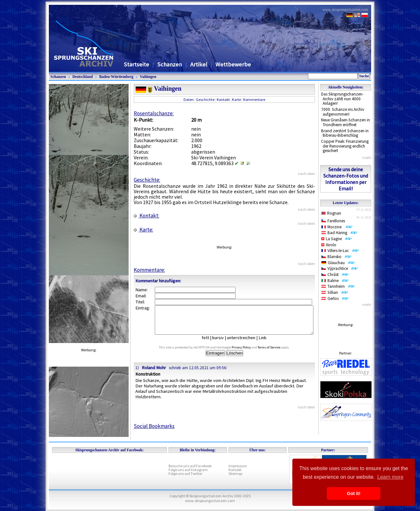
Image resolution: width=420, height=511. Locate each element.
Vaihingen (148, 77)
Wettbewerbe (233, 64)
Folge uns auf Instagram (188, 470)
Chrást (335, 275)
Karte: (143, 230)
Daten (189, 99)
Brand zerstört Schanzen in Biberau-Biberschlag (345, 133)
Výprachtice (340, 268)
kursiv (223, 343)
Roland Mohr (154, 373)
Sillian (335, 292)
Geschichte (205, 99)
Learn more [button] (390, 477)
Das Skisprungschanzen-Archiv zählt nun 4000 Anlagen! (342, 99)
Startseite (136, 64)
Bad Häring (339, 233)
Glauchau (338, 263)
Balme (335, 281)
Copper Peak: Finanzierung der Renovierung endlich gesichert (345, 146)
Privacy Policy (249, 353)
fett (210, 343)
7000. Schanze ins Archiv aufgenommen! (343, 112)
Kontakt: (146, 216)
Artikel (199, 64)
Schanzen (170, 64)
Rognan (331, 213)
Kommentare (254, 99)
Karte (236, 99)
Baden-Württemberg (116, 77)
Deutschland (83, 77)
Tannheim (338, 286)
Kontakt (223, 99)
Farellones (333, 221)
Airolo (329, 245)
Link (267, 343)
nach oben (306, 174)
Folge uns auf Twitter (185, 473)
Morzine (337, 227)
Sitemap (235, 473)
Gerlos (335, 298)
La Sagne (337, 239)
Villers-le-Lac (340, 251)
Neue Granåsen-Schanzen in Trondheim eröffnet (345, 122)
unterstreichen (246, 343)
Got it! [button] (354, 493)
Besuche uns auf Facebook (190, 466)
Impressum (238, 466)
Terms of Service (276, 353)
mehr (367, 158)
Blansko (337, 257)
